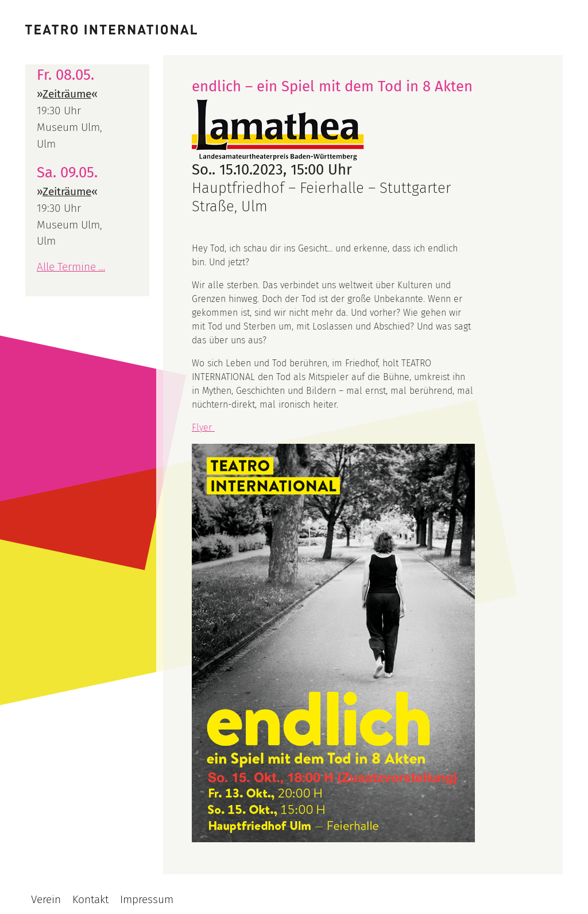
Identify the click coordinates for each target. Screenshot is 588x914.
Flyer (203, 427)
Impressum (147, 899)
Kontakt (90, 899)
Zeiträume (67, 94)
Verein (46, 899)
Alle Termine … (71, 267)
